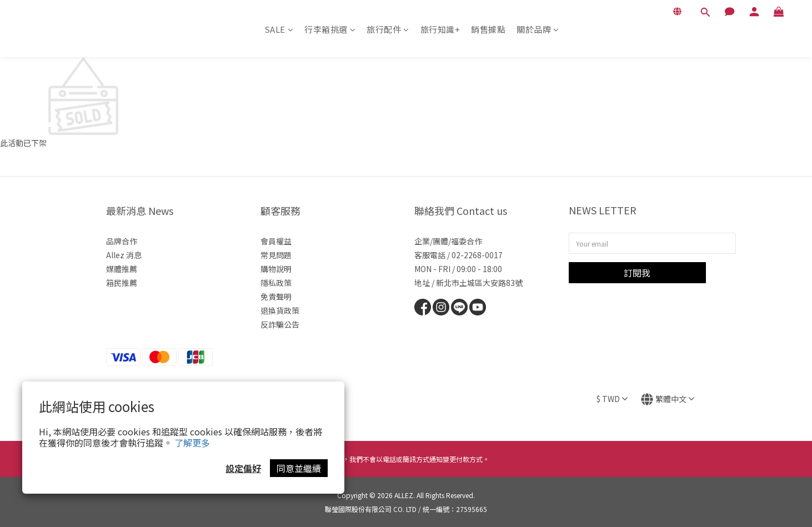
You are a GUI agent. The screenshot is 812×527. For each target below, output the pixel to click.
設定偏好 (243, 468)
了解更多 (192, 443)
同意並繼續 (299, 468)
